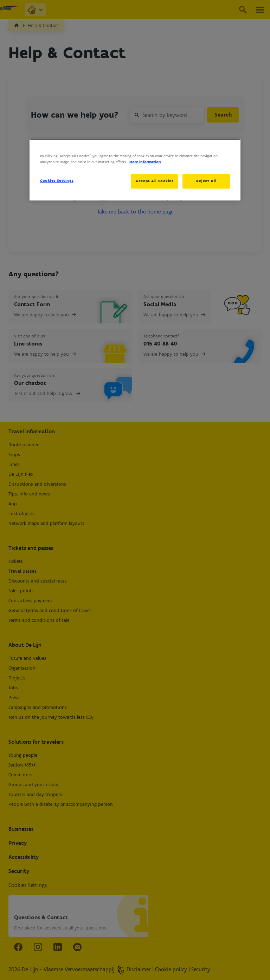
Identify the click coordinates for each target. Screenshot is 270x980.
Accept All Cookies (154, 181)
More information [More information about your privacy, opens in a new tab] (145, 162)
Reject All (206, 181)
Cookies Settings (57, 180)
